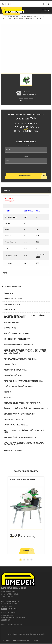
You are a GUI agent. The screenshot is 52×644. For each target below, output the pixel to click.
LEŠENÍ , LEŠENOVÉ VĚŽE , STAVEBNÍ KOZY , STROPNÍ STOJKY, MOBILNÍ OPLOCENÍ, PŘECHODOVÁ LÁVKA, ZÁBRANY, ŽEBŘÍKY (26, 352)
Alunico (43, 634)
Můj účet (6, 640)
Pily (43, 16)
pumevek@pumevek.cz (14, 625)
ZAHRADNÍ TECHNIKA (13, 450)
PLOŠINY (8, 392)
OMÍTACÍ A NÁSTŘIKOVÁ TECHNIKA (19, 386)
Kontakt (35, 640)
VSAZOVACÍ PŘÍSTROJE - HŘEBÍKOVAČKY (21, 438)
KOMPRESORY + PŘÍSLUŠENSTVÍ (17, 339)
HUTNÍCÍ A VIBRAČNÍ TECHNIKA (17, 333)
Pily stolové (7, 19)
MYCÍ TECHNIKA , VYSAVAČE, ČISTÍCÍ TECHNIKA (23, 381)
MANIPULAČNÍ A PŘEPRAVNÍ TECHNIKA (20, 359)
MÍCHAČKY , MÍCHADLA (14, 375)
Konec (26, 156)
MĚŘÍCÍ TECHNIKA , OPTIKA (15, 370)
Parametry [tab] (26, 190)
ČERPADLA (8, 293)
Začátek (26, 145)
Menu (46, 10)
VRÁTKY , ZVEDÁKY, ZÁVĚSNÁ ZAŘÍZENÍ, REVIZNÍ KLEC (24, 431)
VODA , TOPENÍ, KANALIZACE (16, 425)
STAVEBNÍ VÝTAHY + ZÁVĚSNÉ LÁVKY (19, 414)
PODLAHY (8, 397)
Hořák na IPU (10, 328)
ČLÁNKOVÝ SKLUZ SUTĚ (14, 299)
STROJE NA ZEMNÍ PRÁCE (14, 419)
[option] (26, 80)
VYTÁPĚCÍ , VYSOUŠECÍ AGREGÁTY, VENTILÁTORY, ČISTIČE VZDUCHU (24, 444)
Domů (5, 16)
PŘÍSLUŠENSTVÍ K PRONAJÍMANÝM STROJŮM (23, 403)
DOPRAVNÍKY (10, 310)
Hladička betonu (12, 322)
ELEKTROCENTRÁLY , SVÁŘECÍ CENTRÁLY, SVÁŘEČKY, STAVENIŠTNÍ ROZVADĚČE (26, 316)
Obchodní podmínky (21, 640)
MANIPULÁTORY (11, 364)
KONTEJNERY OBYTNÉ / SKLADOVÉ (19, 344)
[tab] (26, 93)
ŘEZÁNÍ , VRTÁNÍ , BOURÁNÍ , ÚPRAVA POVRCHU (24, 16)
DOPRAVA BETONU (12, 304)
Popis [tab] (26, 273)
